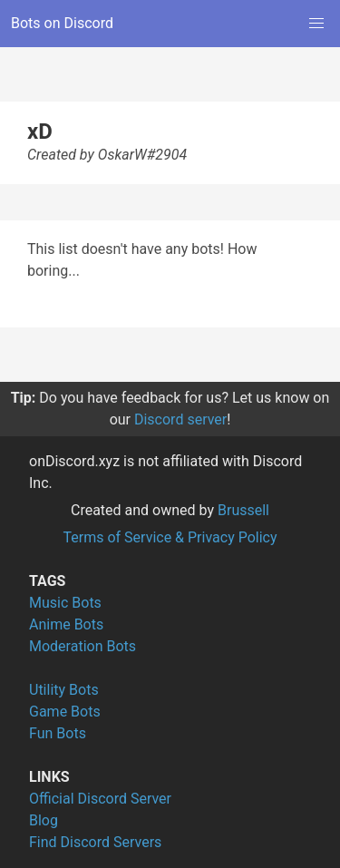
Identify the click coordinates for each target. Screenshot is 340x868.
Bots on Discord (62, 23)
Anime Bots (66, 624)
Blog (44, 820)
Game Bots (65, 712)
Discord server (180, 419)
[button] (316, 24)
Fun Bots (58, 733)
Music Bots (65, 603)
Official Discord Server (100, 799)
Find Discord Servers (95, 842)
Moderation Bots (83, 646)
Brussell (243, 510)
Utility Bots (64, 690)
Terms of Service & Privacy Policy (170, 537)
